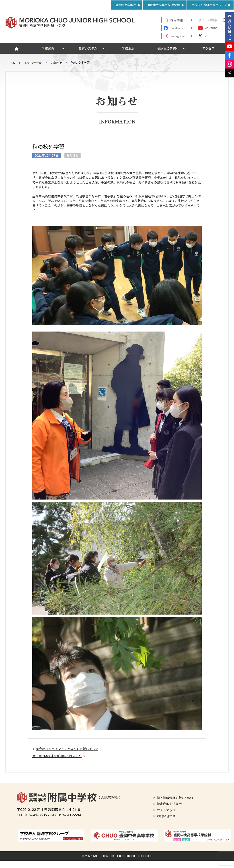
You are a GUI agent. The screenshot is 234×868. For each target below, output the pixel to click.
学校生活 (128, 48)
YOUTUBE (211, 28)
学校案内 (48, 48)
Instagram (177, 36)
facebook (177, 28)
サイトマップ (166, 819)
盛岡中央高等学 (126, 5)
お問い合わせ (166, 825)
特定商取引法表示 (169, 813)
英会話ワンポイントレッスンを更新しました (67, 758)
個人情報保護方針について (176, 807)
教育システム (88, 48)
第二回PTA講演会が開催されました (57, 765)
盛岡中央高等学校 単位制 (164, 5)
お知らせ (60, 63)
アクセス (208, 48)
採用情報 (177, 20)
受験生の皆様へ (168, 48)
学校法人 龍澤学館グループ (209, 5)
